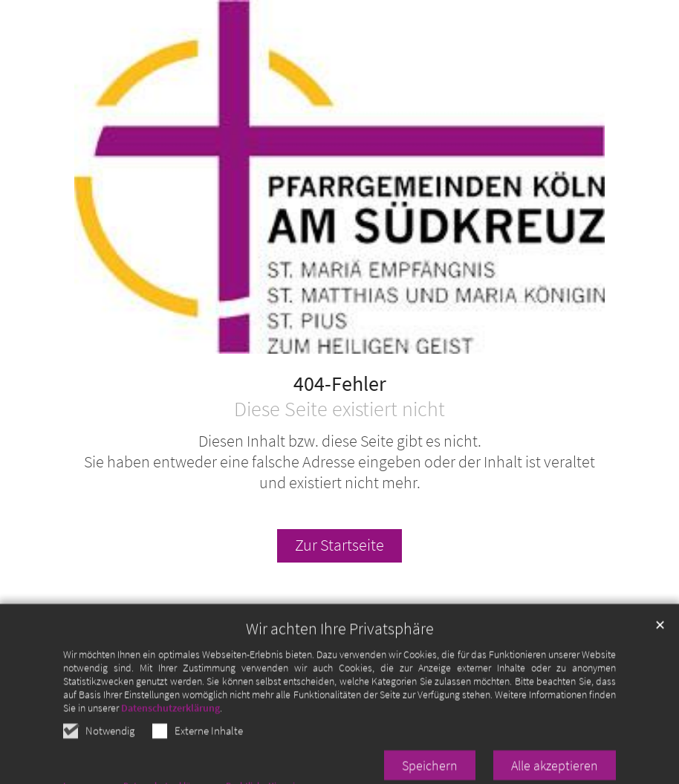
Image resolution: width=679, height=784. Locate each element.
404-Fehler (340, 384)
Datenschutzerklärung (170, 725)
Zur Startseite (339, 545)
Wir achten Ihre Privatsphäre (340, 646)
